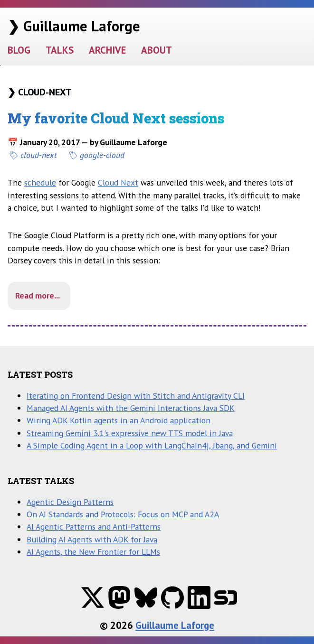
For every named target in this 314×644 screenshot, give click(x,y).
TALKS (60, 50)
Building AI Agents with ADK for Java (92, 539)
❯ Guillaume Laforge (74, 26)
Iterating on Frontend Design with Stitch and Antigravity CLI (136, 396)
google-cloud (102, 155)
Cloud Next (118, 182)
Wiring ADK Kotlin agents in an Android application (119, 420)
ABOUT (157, 50)
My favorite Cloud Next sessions (116, 118)
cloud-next (39, 155)
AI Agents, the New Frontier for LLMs (93, 552)
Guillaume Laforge (175, 625)
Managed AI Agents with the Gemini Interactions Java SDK (131, 408)
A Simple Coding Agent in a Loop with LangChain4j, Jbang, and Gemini (152, 445)
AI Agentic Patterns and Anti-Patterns (94, 527)
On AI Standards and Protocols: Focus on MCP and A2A (123, 514)
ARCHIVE (107, 50)
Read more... (38, 295)
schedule (40, 182)
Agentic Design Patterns (70, 502)
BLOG (19, 50)
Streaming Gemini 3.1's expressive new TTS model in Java (130, 433)
